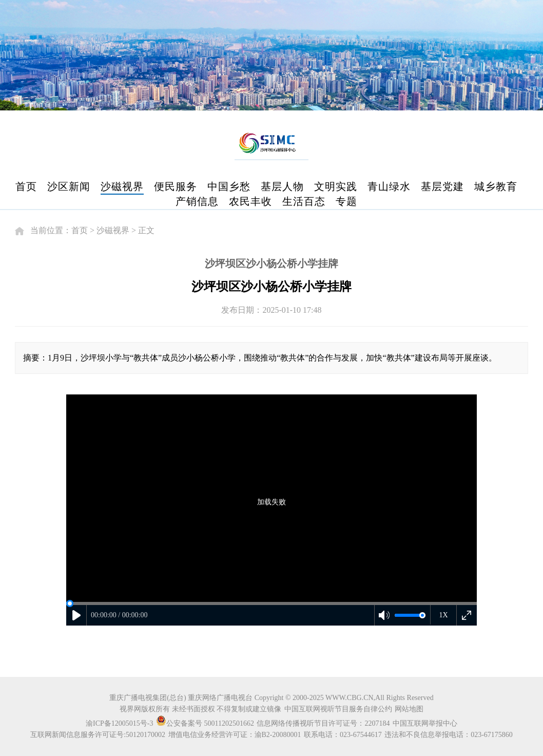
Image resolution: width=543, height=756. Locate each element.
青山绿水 (389, 186)
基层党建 (442, 186)
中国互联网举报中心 (425, 723)
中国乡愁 (229, 186)
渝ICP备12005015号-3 (119, 723)
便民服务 (176, 186)
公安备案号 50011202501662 (206, 723)
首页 (26, 186)
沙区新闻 (69, 186)
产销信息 (197, 201)
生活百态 (304, 201)
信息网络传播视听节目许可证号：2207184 (323, 723)
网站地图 (409, 709)
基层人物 (282, 186)
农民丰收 (250, 201)
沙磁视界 (122, 186)
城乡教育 (496, 186)
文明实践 (336, 186)
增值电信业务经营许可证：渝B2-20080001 (235, 735)
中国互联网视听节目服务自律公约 (338, 709)
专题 (346, 201)
